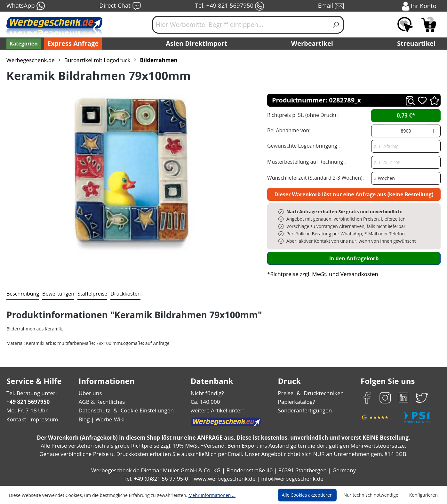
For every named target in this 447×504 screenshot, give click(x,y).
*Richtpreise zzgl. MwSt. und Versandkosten (321, 274)
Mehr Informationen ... (203, 495)
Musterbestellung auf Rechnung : (305, 162)
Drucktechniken (323, 393)
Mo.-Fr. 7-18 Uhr (26, 410)
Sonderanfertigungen (304, 410)
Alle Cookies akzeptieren (313, 495)
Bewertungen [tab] (56, 293)
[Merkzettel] (405, 25)
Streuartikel (418, 44)
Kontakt (16, 419)
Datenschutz (94, 410)
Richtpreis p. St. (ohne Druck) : (302, 115)
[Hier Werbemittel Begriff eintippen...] (240, 25)
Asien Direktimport (197, 44)
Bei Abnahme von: (288, 130)
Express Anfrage (71, 44)
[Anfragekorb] (429, 25)
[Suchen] (336, 25)
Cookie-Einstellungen (145, 410)
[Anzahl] (406, 131)
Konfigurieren (424, 495)
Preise (286, 393)
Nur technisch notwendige (375, 495)
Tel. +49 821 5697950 (229, 6)
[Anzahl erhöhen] (434, 131)
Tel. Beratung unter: (30, 393)
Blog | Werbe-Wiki (101, 419)
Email (331, 6)
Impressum (42, 419)
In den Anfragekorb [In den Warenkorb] (354, 258)
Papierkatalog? (297, 402)
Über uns (90, 393)
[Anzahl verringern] (378, 131)
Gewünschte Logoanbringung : (302, 146)
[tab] (22, 294)
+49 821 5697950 (28, 402)
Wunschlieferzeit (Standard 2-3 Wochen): (314, 178)
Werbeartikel (313, 44)
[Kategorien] (23, 44)
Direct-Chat (120, 6)
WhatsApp (25, 6)
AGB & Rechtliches (102, 402)
